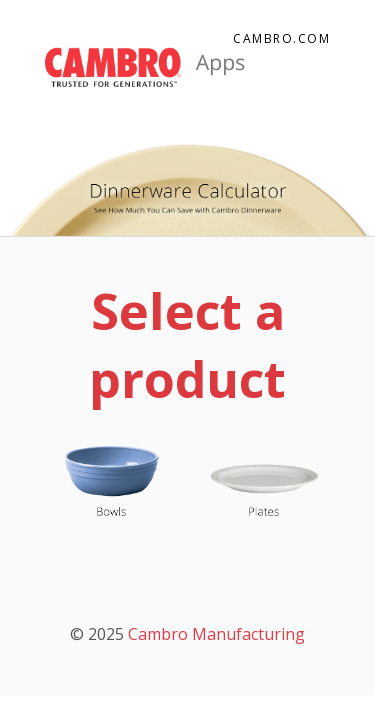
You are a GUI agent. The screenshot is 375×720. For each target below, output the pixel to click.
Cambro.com (281, 38)
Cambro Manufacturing (216, 634)
